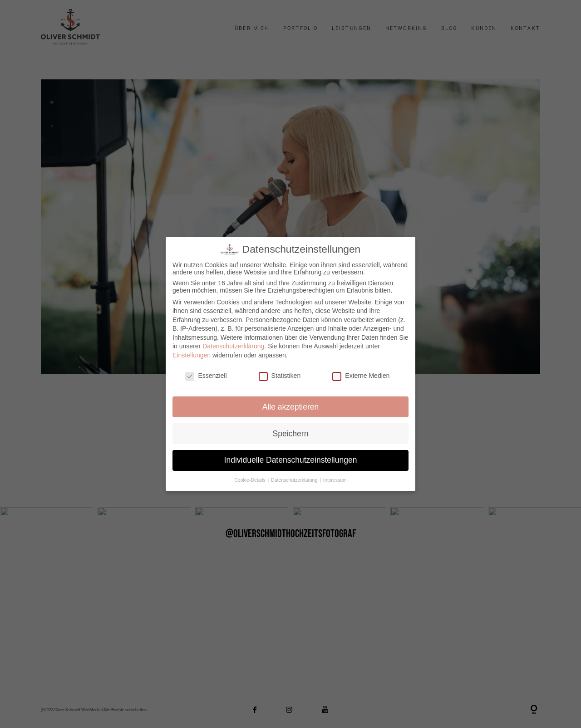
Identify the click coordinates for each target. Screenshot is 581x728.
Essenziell (206, 376)
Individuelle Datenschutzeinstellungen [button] (290, 460)
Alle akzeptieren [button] (291, 407)
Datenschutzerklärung (233, 346)
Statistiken (279, 376)
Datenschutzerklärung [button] (295, 480)
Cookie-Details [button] (250, 480)
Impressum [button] (335, 480)
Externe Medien (361, 376)
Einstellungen (191, 355)
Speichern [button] (291, 434)
